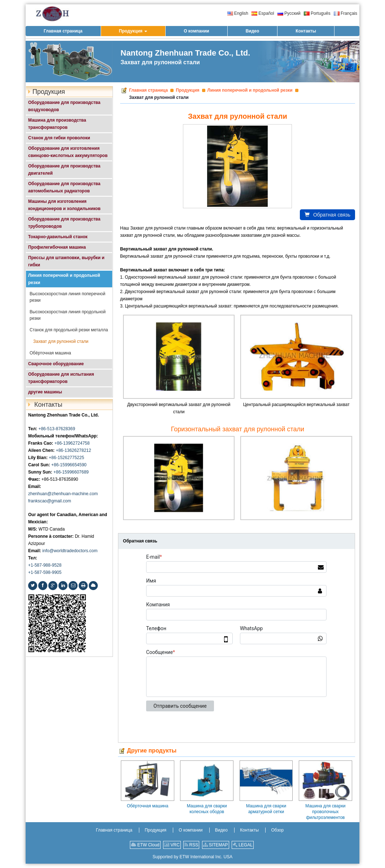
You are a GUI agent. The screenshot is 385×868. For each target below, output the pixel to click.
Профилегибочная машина (57, 247)
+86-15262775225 (66, 458)
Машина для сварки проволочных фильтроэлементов (325, 812)
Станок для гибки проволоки (59, 138)
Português (317, 13)
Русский (289, 13)
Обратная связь (327, 215)
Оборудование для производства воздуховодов (64, 106)
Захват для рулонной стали (61, 341)
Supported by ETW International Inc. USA (192, 857)
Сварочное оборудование (56, 364)
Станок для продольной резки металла (69, 330)
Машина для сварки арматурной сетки (266, 809)
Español (263, 13)
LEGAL (243, 845)
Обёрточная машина (147, 806)
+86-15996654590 (69, 465)
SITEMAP (216, 845)
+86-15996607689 (71, 472)
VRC (172, 845)
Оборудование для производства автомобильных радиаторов (64, 187)
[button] (133, 31)
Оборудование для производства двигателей (64, 170)
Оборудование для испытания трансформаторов (61, 378)
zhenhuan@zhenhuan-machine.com (63, 494)
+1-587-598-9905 (45, 572)
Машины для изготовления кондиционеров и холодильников (64, 205)
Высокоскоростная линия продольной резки (68, 315)
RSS (191, 845)
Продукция (187, 90)
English (238, 13)
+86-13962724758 (72, 443)
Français (345, 13)
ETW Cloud (145, 845)
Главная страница (149, 90)
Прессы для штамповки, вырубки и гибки (66, 261)
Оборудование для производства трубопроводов (64, 223)
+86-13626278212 (74, 450)
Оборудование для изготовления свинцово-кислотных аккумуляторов (68, 152)
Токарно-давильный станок (58, 237)
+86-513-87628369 (57, 429)
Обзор (277, 830)
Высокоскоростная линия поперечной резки (67, 297)
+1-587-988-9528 (45, 565)
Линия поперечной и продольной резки (250, 90)
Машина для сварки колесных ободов (207, 809)
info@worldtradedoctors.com (70, 551)
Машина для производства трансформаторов (57, 124)
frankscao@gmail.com (50, 501)
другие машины (45, 392)
